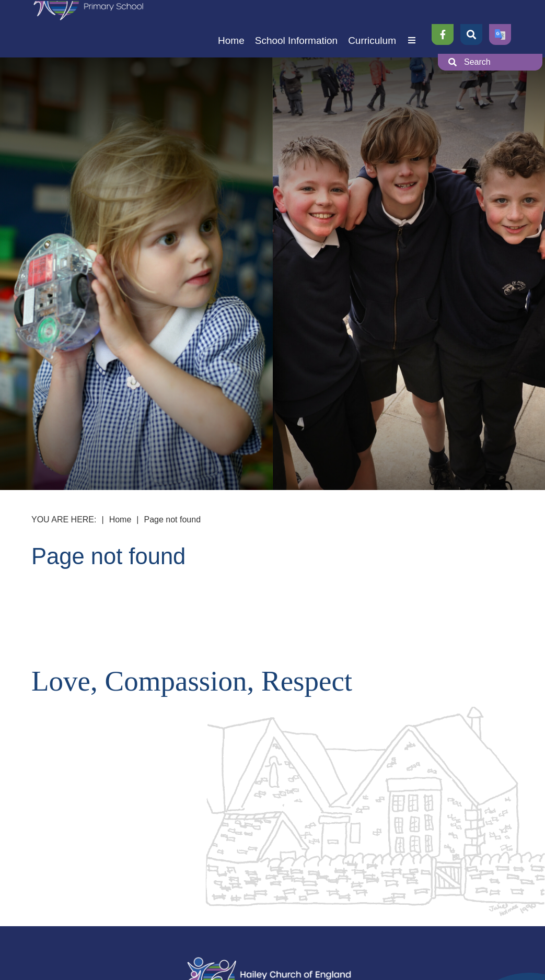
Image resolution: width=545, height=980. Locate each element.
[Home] (231, 29)
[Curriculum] (372, 29)
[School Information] (296, 29)
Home (120, 520)
